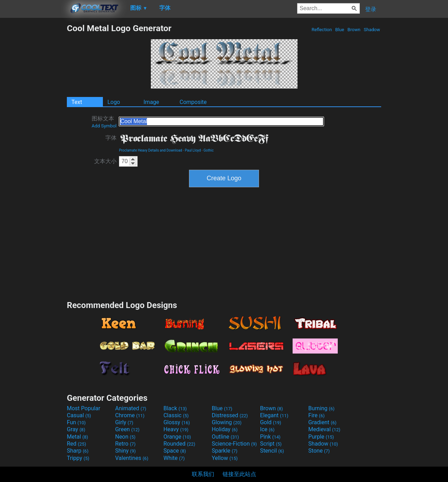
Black (175, 408)
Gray (76, 429)
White (174, 458)
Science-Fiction (234, 444)
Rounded (179, 444)
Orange (177, 437)
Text (77, 102)
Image (151, 102)
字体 (111, 138)
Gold (271, 422)
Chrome (130, 415)
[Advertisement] (33, 128)
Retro (125, 444)
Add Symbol (104, 126)
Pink (270, 437)
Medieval (324, 429)
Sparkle (225, 451)
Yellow (225, 458)
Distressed (230, 415)
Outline (225, 437)
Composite (193, 102)
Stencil (272, 451)
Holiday (225, 429)
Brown (354, 30)
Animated (131, 408)
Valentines (132, 458)
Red (76, 444)
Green (127, 429)
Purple (321, 437)
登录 (371, 9)
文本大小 (105, 161)
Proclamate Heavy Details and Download (150, 150)
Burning (321, 408)
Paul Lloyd (193, 150)
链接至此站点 (239, 474)
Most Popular (84, 408)
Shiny (125, 451)
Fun (76, 422)
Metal (78, 437)
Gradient (322, 422)
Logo (114, 102)
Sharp (78, 451)
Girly (124, 422)
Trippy (78, 458)
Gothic (209, 150)
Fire (317, 415)
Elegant (274, 415)
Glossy (177, 422)
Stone (319, 451)
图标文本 (104, 122)
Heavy (176, 429)
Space (175, 451)
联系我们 (203, 474)
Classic (176, 415)
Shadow (372, 30)
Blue (340, 30)
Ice (267, 429)
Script (271, 444)
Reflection (322, 30)
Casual (79, 415)
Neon (125, 437)
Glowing (227, 422)
